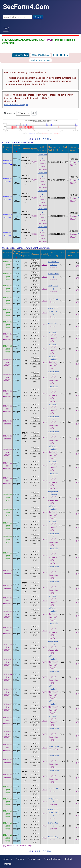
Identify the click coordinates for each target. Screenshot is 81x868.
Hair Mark (53, 332)
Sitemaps (8, 864)
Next (49, 139)
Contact (68, 859)
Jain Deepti (53, 299)
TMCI (49, 40)
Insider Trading (21, 55)
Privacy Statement (52, 859)
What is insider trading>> (16, 105)
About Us (8, 859)
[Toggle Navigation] (6, 29)
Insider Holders (61, 55)
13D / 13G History (41, 55)
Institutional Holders (41, 60)
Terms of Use (34, 859)
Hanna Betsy (53, 323)
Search (38, 17)
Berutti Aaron (53, 746)
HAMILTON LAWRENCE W (53, 311)
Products (20, 859)
